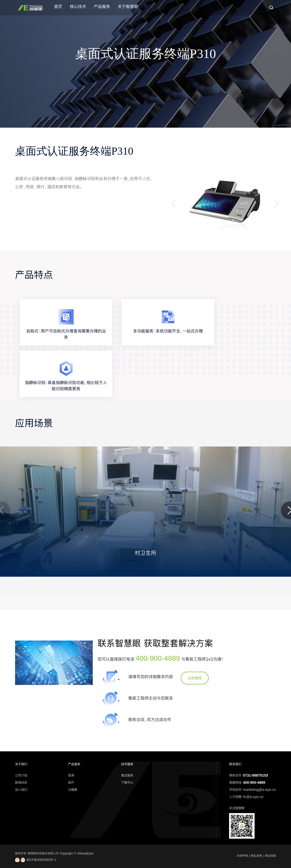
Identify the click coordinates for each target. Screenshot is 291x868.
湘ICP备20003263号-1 (36, 860)
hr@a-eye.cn (253, 797)
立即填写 (195, 678)
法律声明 (242, 856)
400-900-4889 (158, 658)
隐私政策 (256, 856)
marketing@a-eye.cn (260, 790)
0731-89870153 (256, 775)
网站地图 (270, 856)
